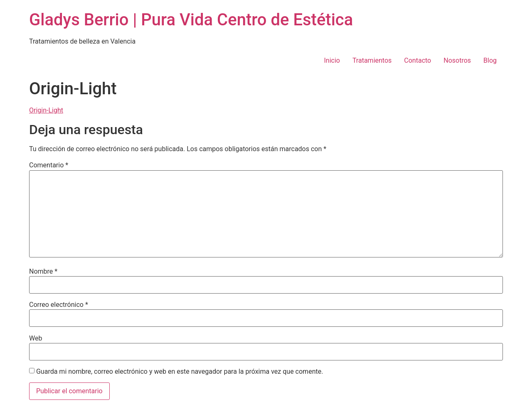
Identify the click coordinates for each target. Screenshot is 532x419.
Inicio (332, 60)
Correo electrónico (59, 305)
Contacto (417, 60)
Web (36, 338)
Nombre (43, 272)
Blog (490, 60)
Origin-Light (46, 110)
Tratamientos (372, 60)
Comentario (49, 165)
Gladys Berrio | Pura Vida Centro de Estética (191, 20)
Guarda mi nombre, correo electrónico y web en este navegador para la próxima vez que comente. (180, 372)
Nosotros (457, 60)
